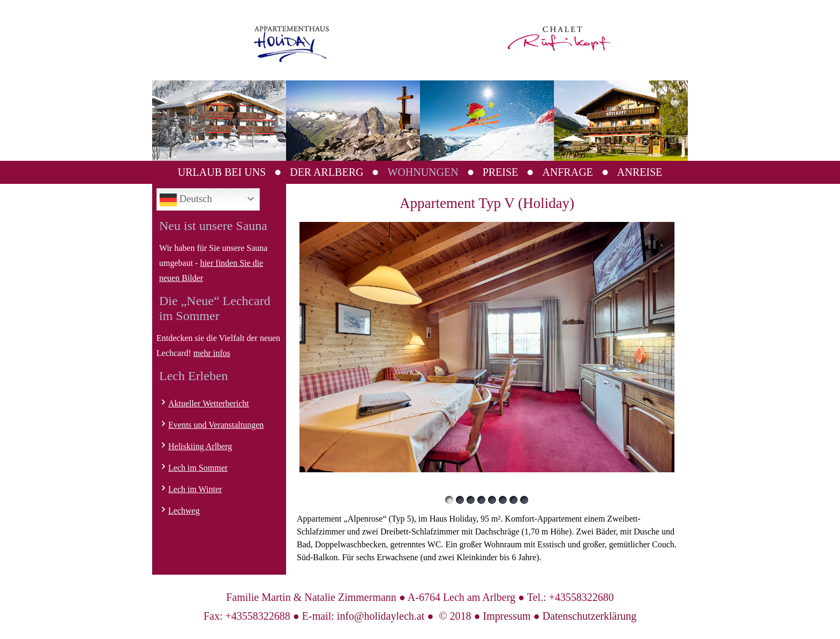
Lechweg (184, 511)
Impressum (507, 616)
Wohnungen (423, 172)
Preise (501, 172)
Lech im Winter (195, 489)
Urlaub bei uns (222, 172)
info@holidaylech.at (381, 616)
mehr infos (212, 353)
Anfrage (567, 172)
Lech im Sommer (198, 468)
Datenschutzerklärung (590, 616)
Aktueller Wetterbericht (209, 403)
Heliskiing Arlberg (200, 446)
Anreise (640, 172)
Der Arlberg (327, 172)
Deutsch (186, 200)
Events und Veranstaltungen (216, 425)
